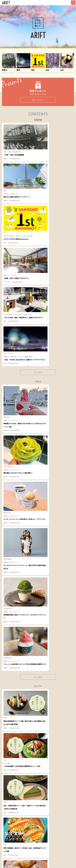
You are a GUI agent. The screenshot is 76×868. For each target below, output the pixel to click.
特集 (31, 821)
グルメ (36, 821)
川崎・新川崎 (8, 704)
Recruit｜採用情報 (57, 811)
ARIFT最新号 (36, 833)
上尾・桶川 (42, 714)
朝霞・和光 (42, 740)
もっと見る (38, 294)
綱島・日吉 (7, 717)
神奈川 (6, 154)
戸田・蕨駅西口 (44, 705)
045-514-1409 (58, 823)
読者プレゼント (34, 831)
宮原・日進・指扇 (44, 721)
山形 (30, 338)
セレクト (42, 821)
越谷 (40, 731)
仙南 (57, 696)
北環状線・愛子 (61, 689)
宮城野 (58, 709)
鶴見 (5, 708)
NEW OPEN (38, 541)
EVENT (36, 403)
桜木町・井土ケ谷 (9, 736)
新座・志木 (42, 743)
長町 (57, 693)
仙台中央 (59, 683)
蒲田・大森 (25, 695)
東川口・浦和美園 (44, 683)
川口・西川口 (43, 692)
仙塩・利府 (60, 702)
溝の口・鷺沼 (8, 683)
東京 (54, 192)
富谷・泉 (59, 686)
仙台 (54, 338)
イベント (32, 824)
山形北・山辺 (8, 762)
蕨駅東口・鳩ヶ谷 (44, 701)
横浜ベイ (7, 732)
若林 (57, 699)
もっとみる (38, 202)
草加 (40, 727)
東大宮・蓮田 (43, 717)
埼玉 (54, 154)
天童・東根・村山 (9, 759)
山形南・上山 (8, 765)
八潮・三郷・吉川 (44, 724)
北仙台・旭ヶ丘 (61, 706)
